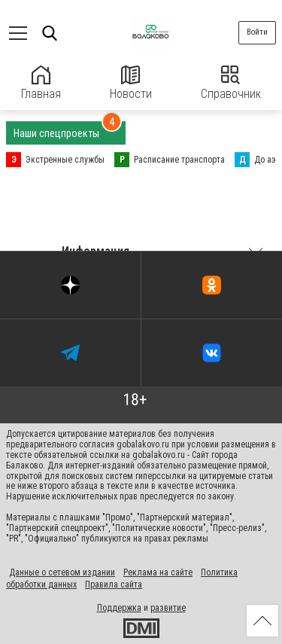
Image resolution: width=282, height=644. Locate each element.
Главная (41, 83)
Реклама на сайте (158, 572)
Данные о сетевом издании (62, 572)
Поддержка (119, 608)
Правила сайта (114, 584)
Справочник (231, 83)
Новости (131, 83)
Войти (257, 32)
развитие (168, 608)
